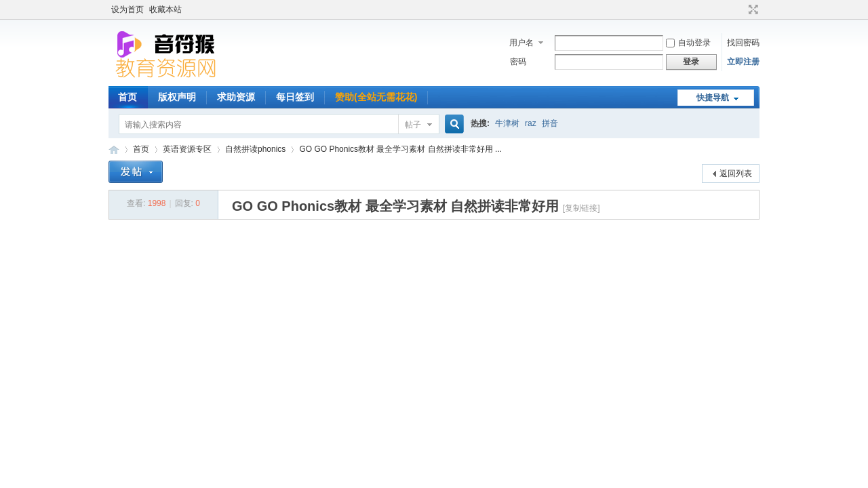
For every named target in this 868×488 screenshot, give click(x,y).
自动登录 (688, 43)
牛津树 (507, 123)
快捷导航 (713, 98)
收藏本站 (165, 9)
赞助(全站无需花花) (376, 97)
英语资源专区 (187, 149)
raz (531, 123)
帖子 (413, 125)
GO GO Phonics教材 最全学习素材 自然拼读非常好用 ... (400, 149)
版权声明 (177, 97)
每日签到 (295, 97)
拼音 (550, 123)
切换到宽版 (752, 9)
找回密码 (743, 43)
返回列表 (736, 174)
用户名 (521, 43)
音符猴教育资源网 (114, 149)
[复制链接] (581, 208)
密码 (518, 62)
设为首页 (127, 9)
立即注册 (743, 62)
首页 (127, 97)
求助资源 (236, 97)
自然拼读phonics (255, 149)
